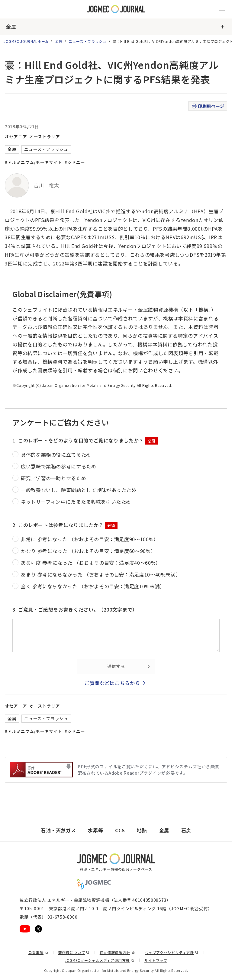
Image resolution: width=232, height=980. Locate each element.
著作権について (74, 952)
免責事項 (38, 952)
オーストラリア (45, 137)
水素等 (95, 830)
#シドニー (75, 162)
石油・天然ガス (58, 830)
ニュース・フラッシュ (87, 41)
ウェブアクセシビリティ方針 (172, 952)
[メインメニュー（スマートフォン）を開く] (222, 9)
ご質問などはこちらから (112, 683)
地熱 (142, 830)
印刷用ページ (208, 106)
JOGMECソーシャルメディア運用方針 (100, 960)
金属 (11, 27)
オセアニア (16, 137)
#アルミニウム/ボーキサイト (34, 162)
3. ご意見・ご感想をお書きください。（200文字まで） (75, 609)
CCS (120, 830)
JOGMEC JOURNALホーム (26, 41)
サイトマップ (156, 960)
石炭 (186, 830)
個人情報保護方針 (117, 952)
